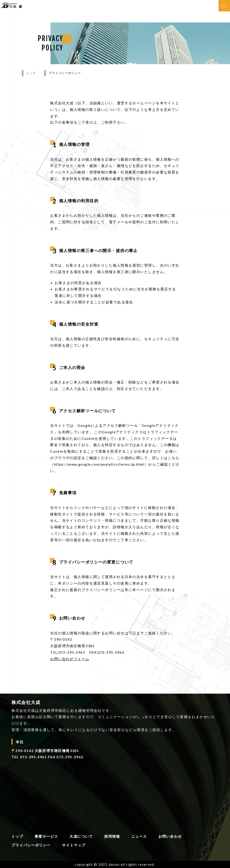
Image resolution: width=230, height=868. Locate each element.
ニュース (139, 836)
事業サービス (46, 836)
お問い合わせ (170, 836)
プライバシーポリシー (31, 845)
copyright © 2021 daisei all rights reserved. (115, 864)
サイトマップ (74, 845)
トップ (31, 73)
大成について (81, 836)
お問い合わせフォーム (70, 659)
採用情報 (112, 836)
